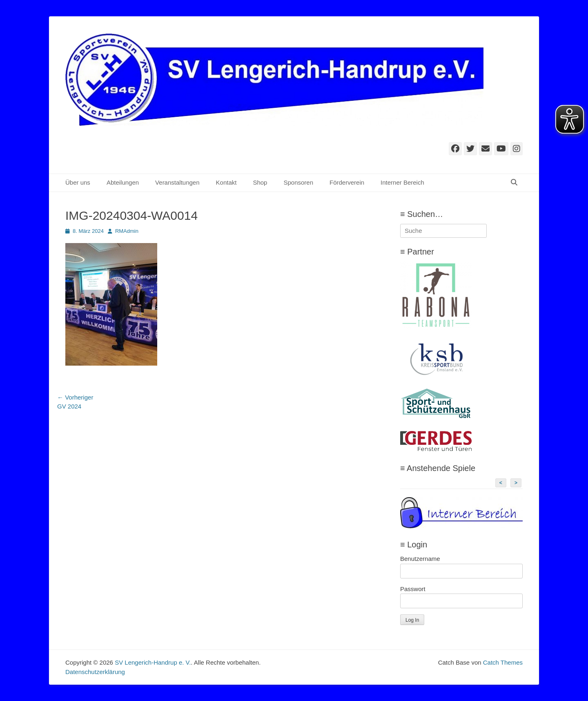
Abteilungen (123, 182)
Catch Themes (503, 662)
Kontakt (226, 182)
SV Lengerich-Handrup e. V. (153, 662)
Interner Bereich (402, 182)
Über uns (78, 182)
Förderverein (347, 182)
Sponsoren (298, 182)
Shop (260, 182)
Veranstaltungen (177, 182)
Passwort (413, 589)
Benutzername (420, 559)
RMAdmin (127, 231)
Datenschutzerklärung (95, 672)
